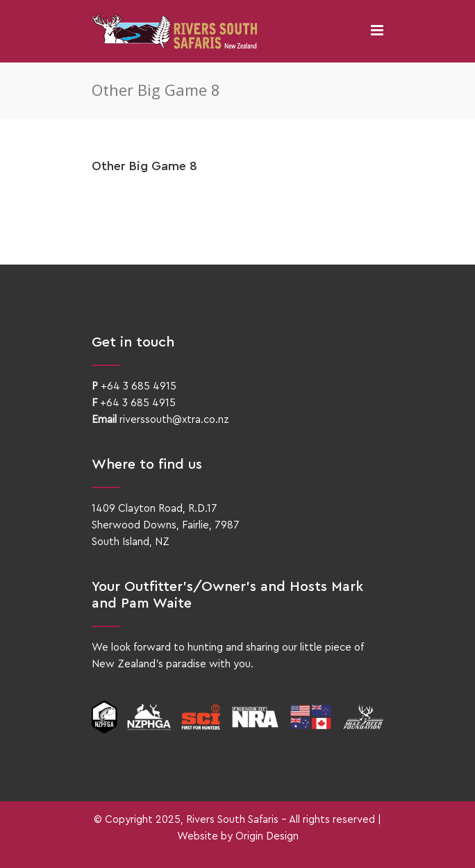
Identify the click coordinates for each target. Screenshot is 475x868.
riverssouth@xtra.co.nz (174, 420)
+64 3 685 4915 (139, 386)
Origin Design (267, 836)
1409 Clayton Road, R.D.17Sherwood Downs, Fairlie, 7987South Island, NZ (166, 525)
